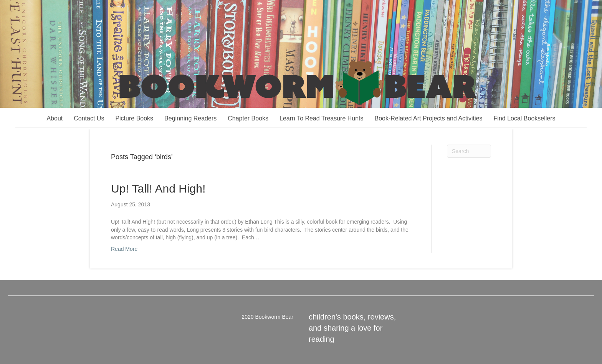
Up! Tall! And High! (158, 189)
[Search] (469, 151)
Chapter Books (248, 118)
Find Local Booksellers (525, 118)
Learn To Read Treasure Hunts (322, 118)
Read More (124, 249)
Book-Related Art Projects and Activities (429, 118)
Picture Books (134, 118)
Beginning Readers (190, 118)
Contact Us (89, 118)
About (55, 118)
